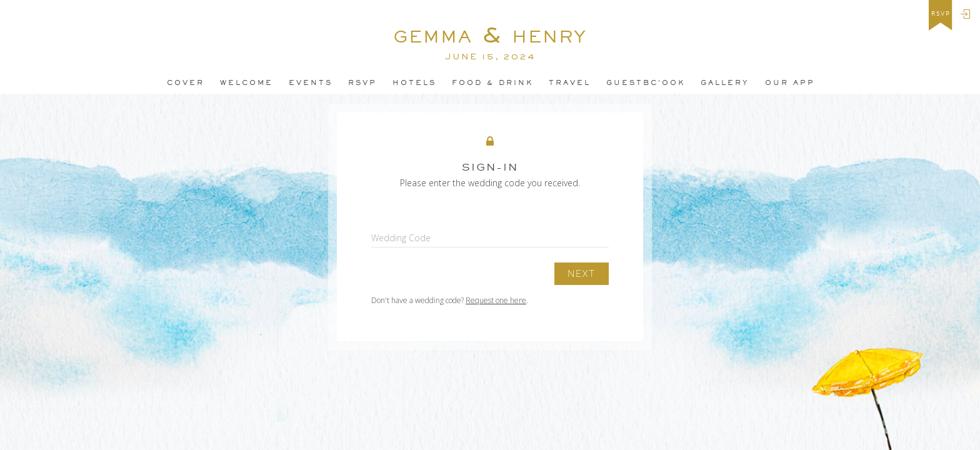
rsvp (941, 14)
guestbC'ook (646, 82)
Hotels (414, 82)
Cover (186, 82)
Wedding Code (401, 238)
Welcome (247, 82)
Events (311, 82)
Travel (570, 82)
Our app (790, 82)
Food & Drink (492, 82)
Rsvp (362, 82)
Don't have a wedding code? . (450, 300)
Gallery (725, 82)
